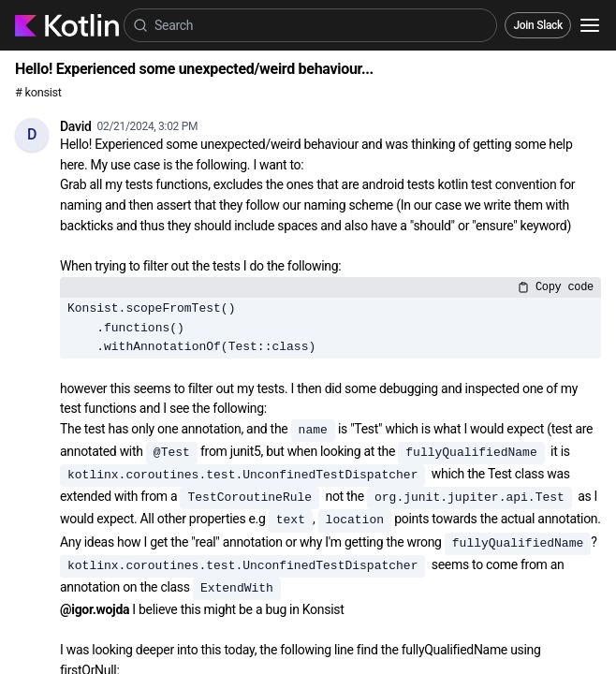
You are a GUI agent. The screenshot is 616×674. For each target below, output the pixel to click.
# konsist (38, 92)
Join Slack (538, 25)
